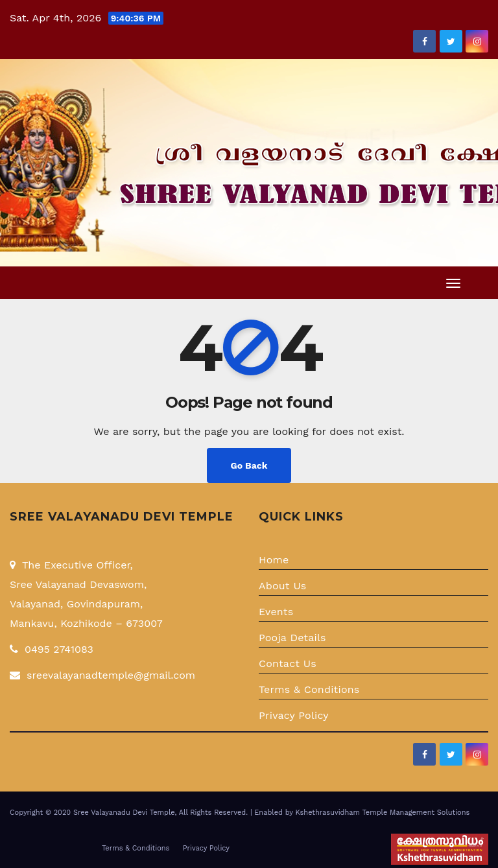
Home (274, 560)
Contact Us (288, 663)
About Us (282, 586)
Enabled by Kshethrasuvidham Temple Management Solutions (362, 813)
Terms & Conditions (309, 689)
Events (276, 612)
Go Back (249, 465)
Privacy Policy (294, 715)
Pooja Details (292, 638)
